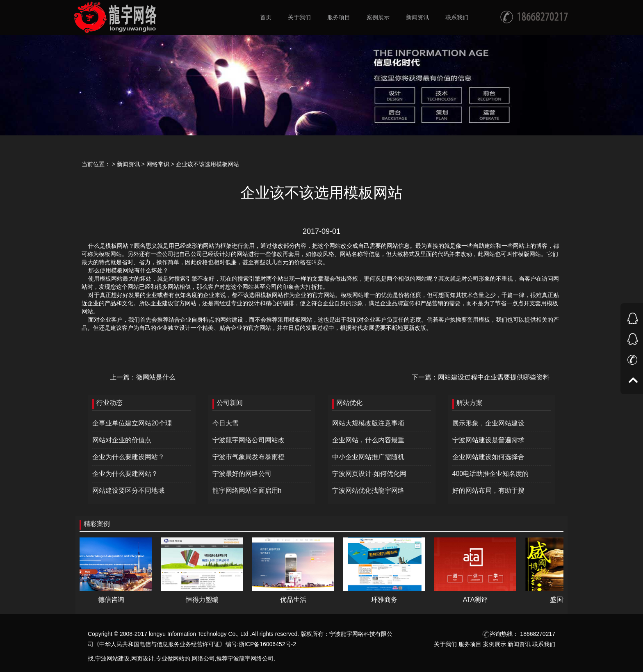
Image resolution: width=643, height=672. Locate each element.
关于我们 (445, 644)
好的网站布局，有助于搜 (488, 490)
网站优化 (349, 403)
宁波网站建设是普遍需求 (488, 440)
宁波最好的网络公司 (242, 474)
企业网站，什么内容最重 (368, 440)
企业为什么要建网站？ (125, 474)
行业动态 (109, 403)
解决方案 (470, 403)
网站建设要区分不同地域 (128, 490)
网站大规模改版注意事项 (368, 423)
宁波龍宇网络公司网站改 (249, 440)
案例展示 (495, 644)
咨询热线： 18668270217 (519, 634)
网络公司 (203, 658)
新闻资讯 (128, 164)
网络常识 (158, 164)
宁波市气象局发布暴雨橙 (249, 457)
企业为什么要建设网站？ (128, 457)
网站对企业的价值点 (122, 440)
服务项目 (470, 644)
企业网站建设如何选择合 (488, 457)
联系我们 (544, 644)
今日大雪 (226, 423)
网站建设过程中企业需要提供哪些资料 (494, 377)
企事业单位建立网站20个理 (132, 423)
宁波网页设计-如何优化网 (369, 474)
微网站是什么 (156, 377)
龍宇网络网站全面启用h (247, 490)
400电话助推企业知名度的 (491, 474)
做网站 (176, 658)
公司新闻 (230, 403)
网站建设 (118, 658)
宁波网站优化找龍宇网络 (368, 490)
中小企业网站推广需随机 (368, 457)
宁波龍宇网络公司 (251, 658)
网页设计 (143, 658)
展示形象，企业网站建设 (488, 423)
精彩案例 (97, 524)
